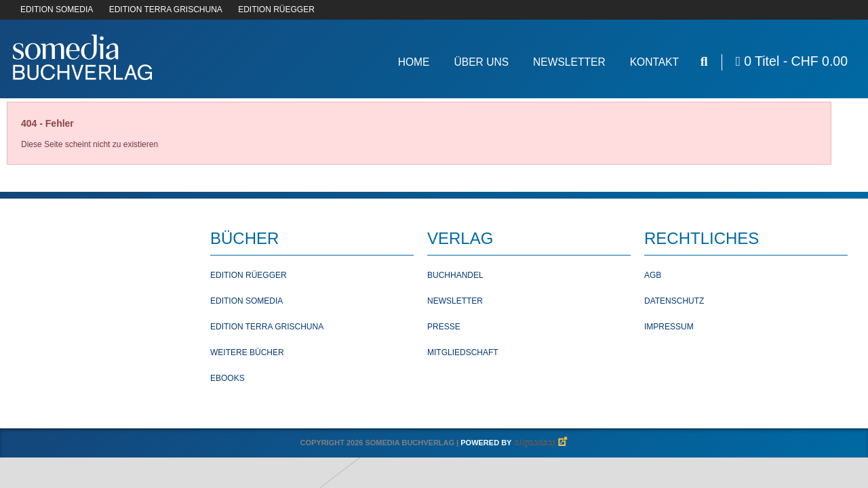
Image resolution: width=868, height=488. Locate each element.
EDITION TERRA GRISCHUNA (166, 9)
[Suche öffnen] (704, 61)
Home (414, 62)
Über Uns (481, 62)
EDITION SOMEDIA (57, 9)
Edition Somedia (246, 301)
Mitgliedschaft (463, 352)
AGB (653, 275)
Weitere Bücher (247, 352)
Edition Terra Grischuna (267, 327)
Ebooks (228, 378)
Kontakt (655, 62)
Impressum (669, 327)
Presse (444, 327)
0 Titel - (792, 61)
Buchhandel (455, 275)
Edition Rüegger (249, 275)
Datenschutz (674, 301)
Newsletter (569, 62)
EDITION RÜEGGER (276, 9)
